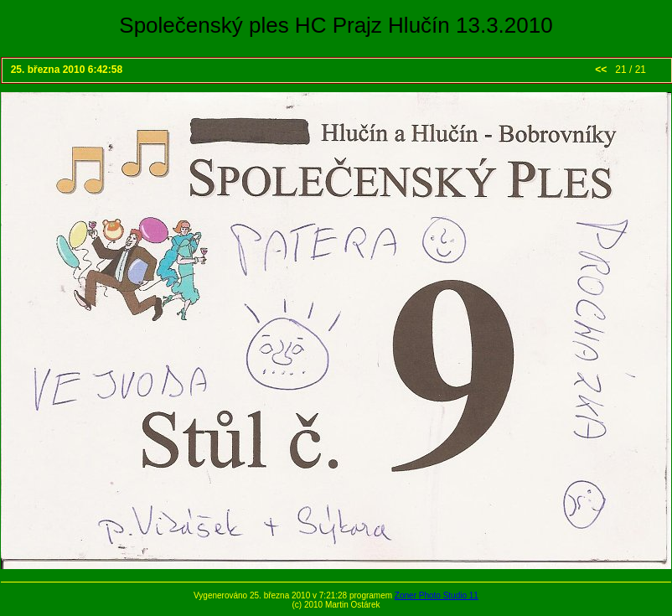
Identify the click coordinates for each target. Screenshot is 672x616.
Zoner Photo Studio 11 (437, 595)
